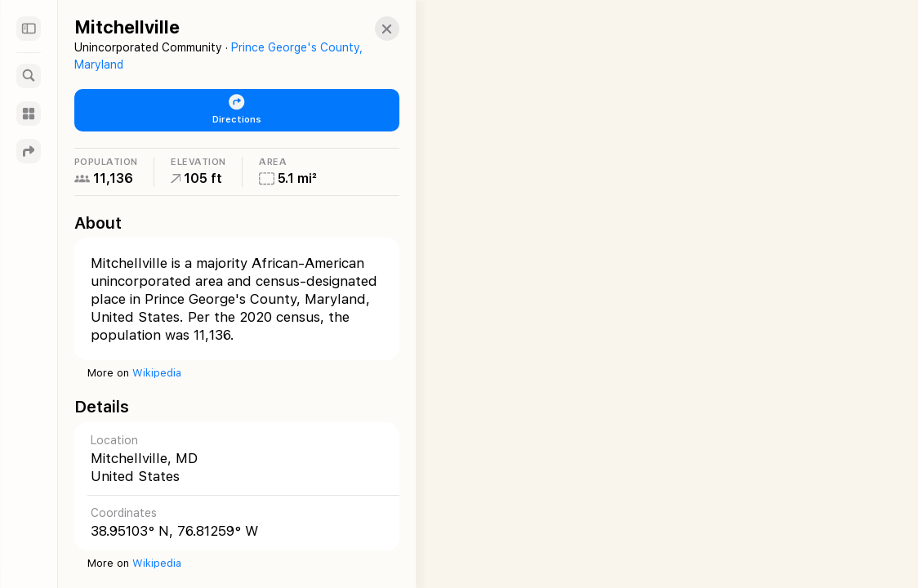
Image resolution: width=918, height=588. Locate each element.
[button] (372, 29)
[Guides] (29, 114)
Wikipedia (157, 373)
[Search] (29, 76)
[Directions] (29, 151)
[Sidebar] (29, 29)
